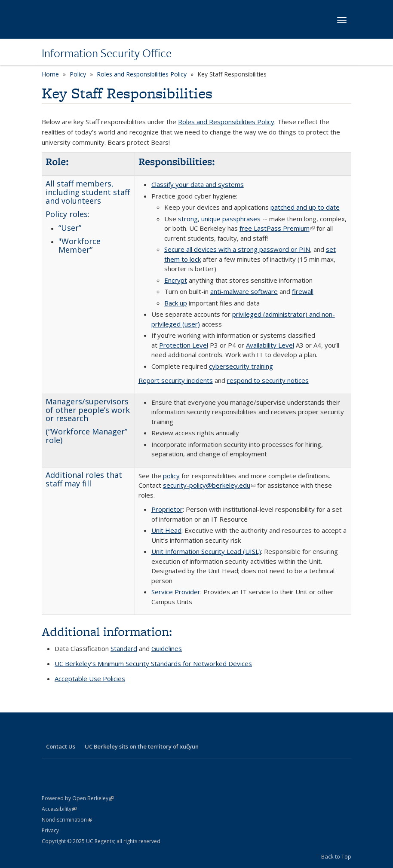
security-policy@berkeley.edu (209, 485)
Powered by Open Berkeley (78, 798)
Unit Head (166, 530)
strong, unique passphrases (219, 219)
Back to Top (336, 856)
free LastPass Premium (277, 228)
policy (171, 476)
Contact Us (61, 746)
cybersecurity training (241, 366)
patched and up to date (305, 207)
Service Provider (176, 592)
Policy (78, 74)
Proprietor (167, 509)
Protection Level (184, 345)
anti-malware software (244, 291)
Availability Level (270, 345)
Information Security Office (107, 53)
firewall (303, 291)
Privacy (50, 830)
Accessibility (59, 809)
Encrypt (176, 280)
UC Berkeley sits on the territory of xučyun (142, 746)
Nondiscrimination (67, 820)
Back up (176, 303)
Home (50, 74)
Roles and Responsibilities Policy (142, 74)
